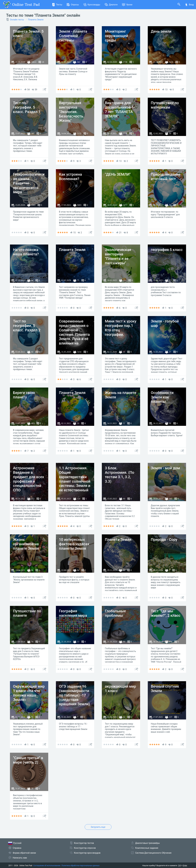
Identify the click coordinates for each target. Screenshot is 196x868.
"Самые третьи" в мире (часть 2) (28, 760)
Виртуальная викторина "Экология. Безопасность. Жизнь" (72, 112)
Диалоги (111, 5)
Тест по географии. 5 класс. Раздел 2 (27, 326)
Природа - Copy (164, 540)
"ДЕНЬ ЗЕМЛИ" (118, 174)
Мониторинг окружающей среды (116, 36)
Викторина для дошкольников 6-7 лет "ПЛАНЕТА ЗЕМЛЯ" (120, 109)
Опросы (73, 5)
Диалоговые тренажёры (147, 843)
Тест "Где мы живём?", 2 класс (166, 613)
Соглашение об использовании (47, 866)
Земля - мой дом (165, 468)
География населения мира (73, 613)
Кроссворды (92, 5)
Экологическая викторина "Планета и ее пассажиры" (118, 256)
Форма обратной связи (24, 853)
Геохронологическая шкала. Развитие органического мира (29, 183)
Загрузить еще (98, 827)
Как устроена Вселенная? (70, 177)
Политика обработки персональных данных (81, 866)
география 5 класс (167, 250)
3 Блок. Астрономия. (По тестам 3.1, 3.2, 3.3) (120, 475)
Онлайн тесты (17, 20)
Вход (189, 5)
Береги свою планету (24, 395)
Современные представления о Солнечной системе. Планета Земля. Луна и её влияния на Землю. (74, 334)
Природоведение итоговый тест (166, 177)
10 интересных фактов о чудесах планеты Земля (74, 544)
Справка (17, 848)
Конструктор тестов (84, 843)
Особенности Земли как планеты (162, 397)
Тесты (57, 5)
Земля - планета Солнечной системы (73, 36)
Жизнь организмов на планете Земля (26, 544)
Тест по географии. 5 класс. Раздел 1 (27, 107)
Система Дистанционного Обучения (153, 853)
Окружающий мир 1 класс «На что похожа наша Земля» (29, 693)
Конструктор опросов (85, 848)
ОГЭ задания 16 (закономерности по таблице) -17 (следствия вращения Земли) (74, 695)
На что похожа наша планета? (26, 252)
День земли (161, 31)
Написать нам (20, 858)
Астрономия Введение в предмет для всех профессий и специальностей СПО (28, 479)
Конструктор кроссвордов (87, 853)
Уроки (127, 5)
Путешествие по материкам (165, 105)
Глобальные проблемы (115, 613)
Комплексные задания (147, 848)
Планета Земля (36, 20)
